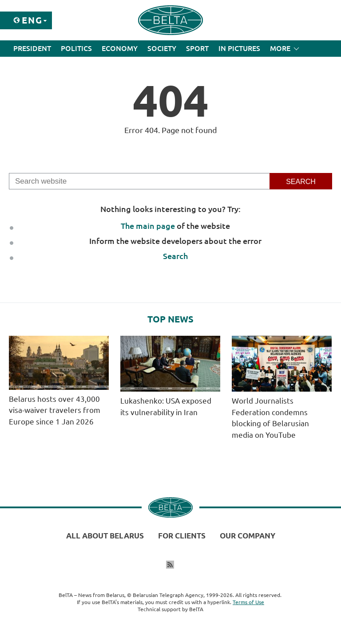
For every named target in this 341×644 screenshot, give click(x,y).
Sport (197, 48)
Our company (248, 536)
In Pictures (239, 48)
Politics (76, 48)
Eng (32, 20)
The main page (148, 226)
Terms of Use (248, 602)
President (32, 48)
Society (162, 48)
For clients (182, 536)
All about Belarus (105, 536)
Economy (120, 48)
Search (175, 256)
